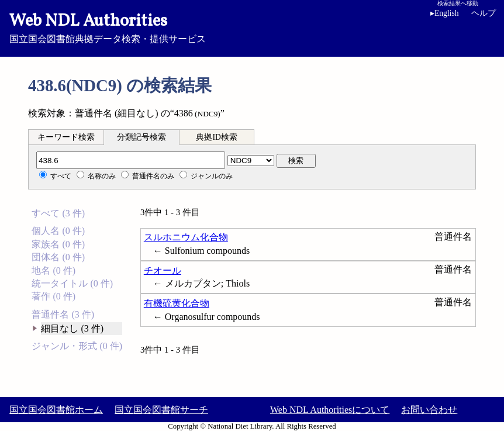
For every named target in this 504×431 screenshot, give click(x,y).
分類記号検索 (141, 137)
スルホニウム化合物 (186, 237)
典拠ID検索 (216, 137)
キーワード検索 (66, 137)
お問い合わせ (429, 410)
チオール (163, 270)
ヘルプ (484, 13)
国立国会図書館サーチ (161, 410)
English (447, 13)
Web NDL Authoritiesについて (330, 410)
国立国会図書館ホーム (56, 410)
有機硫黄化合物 (177, 303)
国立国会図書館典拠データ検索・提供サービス (252, 27)
